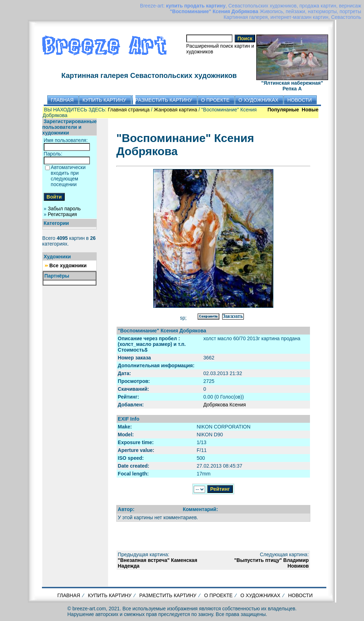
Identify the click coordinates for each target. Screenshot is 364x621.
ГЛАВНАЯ (69, 595)
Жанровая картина (176, 110)
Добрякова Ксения (225, 405)
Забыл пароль (64, 209)
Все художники (68, 265)
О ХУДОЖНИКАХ (260, 595)
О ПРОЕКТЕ (218, 595)
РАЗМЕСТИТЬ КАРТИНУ (168, 595)
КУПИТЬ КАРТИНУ (110, 595)
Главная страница (129, 110)
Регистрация (63, 214)
